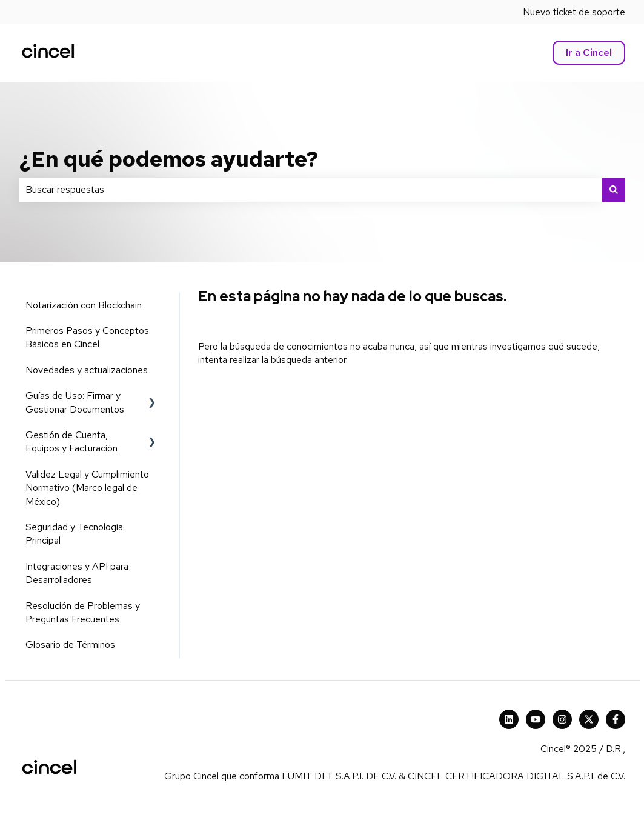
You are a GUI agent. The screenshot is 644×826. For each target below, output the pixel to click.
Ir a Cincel (589, 52)
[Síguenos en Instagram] (562, 719)
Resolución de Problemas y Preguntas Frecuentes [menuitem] (83, 612)
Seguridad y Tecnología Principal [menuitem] (74, 534)
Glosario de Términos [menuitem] (70, 644)
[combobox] (311, 190)
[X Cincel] (589, 719)
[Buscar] (614, 190)
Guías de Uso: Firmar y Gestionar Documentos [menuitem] (75, 402)
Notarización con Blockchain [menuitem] (84, 305)
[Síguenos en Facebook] (616, 719)
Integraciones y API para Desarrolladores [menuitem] (77, 573)
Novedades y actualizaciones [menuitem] (87, 370)
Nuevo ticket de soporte (574, 12)
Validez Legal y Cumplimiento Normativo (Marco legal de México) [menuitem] (87, 488)
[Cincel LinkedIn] (509, 719)
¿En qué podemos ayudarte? (169, 159)
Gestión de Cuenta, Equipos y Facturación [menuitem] (71, 441)
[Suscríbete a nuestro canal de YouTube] (536, 719)
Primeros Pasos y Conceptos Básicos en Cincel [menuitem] (87, 337)
